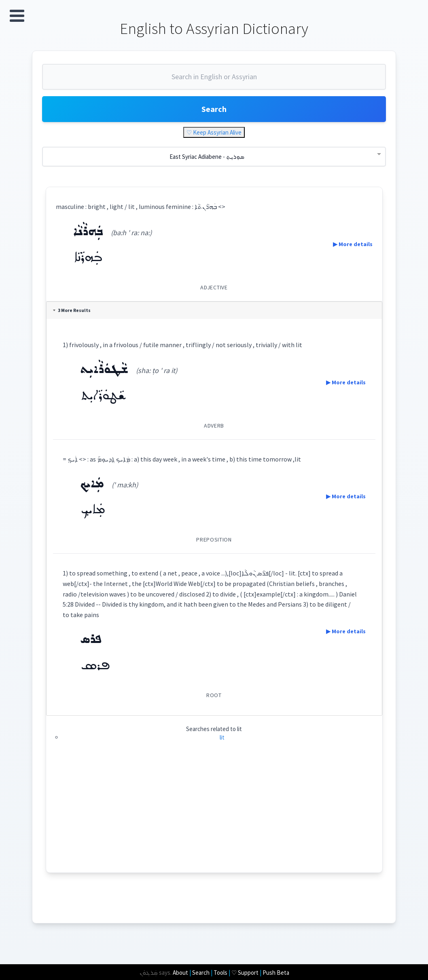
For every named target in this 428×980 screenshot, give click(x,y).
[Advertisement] (214, 816)
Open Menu (17, 16)
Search (214, 109)
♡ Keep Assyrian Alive (214, 132)
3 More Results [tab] (72, 310)
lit (222, 737)
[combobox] (214, 80)
